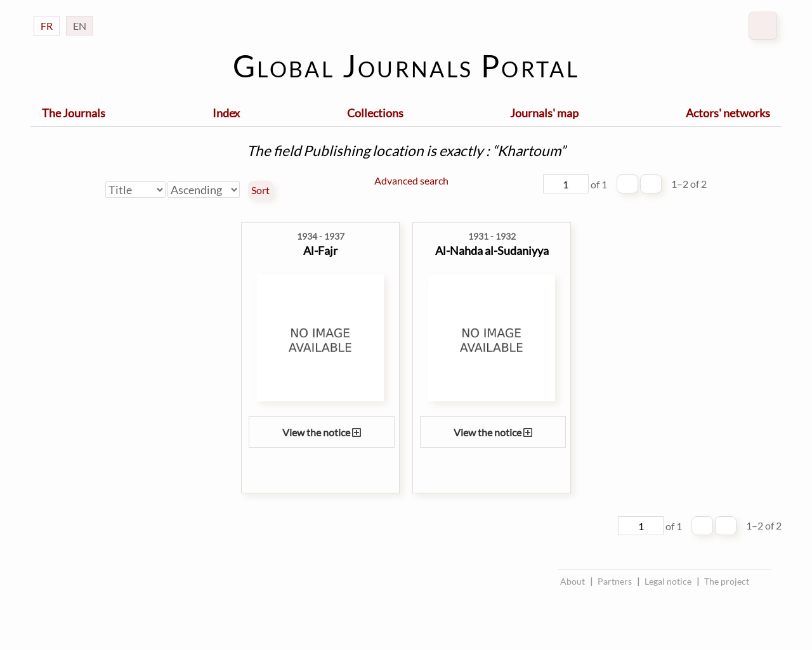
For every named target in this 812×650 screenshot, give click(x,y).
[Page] (566, 184)
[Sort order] (204, 190)
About (573, 581)
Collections (375, 113)
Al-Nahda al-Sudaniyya (492, 250)
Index (226, 113)
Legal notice (668, 581)
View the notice (322, 432)
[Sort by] (135, 190)
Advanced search (411, 180)
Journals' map (544, 113)
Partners (615, 581)
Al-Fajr (320, 250)
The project (727, 581)
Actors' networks (728, 113)
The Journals (74, 113)
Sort (260, 190)
